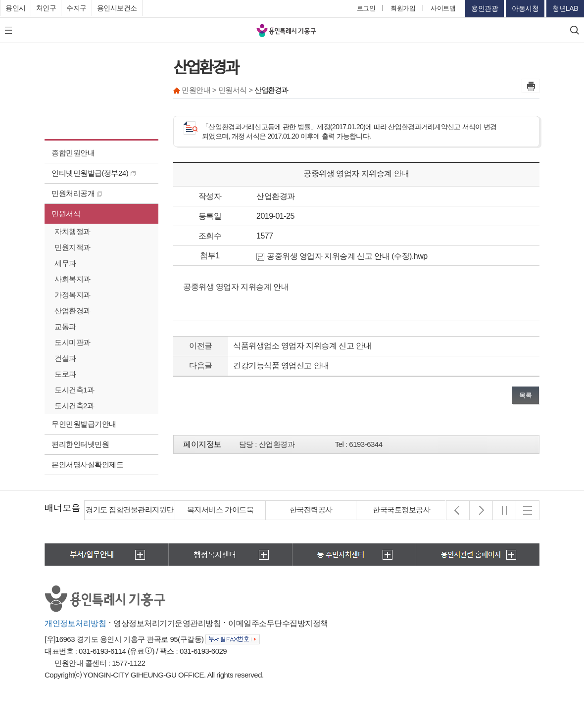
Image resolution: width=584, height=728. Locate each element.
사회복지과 (73, 279)
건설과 (65, 358)
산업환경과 (73, 311)
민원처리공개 (77, 193)
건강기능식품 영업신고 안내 (281, 365)
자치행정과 (73, 231)
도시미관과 (73, 342)
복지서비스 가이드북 (220, 510)
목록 (525, 395)
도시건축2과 (74, 406)
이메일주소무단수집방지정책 (278, 623)
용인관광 (485, 8)
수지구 (76, 8)
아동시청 (525, 8)
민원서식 (66, 214)
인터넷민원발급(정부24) (94, 173)
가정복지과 (73, 295)
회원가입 (403, 8)
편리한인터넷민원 (80, 444)
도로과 (65, 374)
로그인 (366, 8)
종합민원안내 (73, 153)
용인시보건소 (117, 8)
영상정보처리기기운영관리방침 (167, 623)
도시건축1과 (74, 390)
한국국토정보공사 (401, 510)
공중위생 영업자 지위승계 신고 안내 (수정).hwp (342, 256)
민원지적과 (73, 247)
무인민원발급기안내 (84, 424)
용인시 (16, 8)
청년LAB (565, 8)
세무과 (65, 263)
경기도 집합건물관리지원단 (130, 510)
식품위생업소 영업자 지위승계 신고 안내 (302, 346)
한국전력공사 (311, 510)
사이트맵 (443, 8)
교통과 (65, 326)
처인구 (46, 8)
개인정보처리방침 (75, 623)
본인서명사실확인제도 (87, 464)
